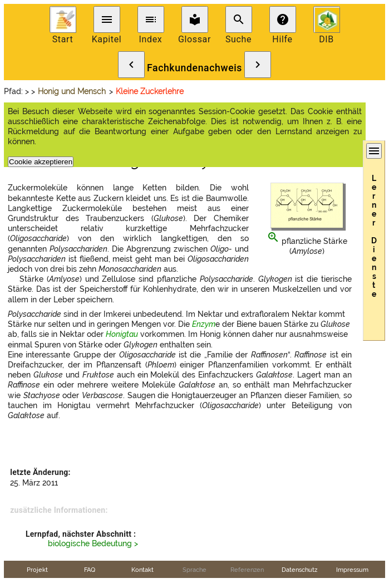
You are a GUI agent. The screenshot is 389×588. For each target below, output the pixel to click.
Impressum (352, 570)
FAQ (90, 570)
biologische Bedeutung (90, 543)
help (283, 19)
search (239, 19)
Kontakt (142, 570)
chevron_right (258, 65)
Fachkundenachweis (194, 68)
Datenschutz (299, 570)
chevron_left (131, 65)
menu (107, 19)
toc (151, 19)
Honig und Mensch (72, 91)
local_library (195, 19)
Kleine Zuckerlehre (150, 91)
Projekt (37, 570)
